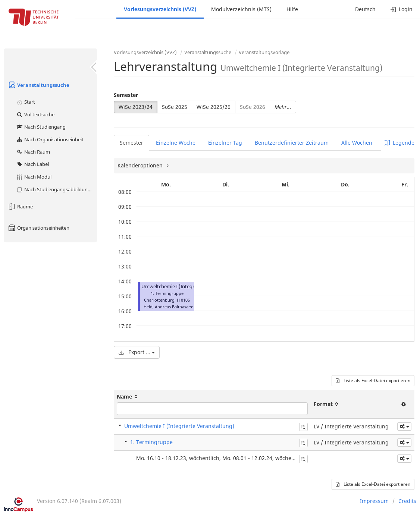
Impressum (374, 501)
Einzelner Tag (225, 143)
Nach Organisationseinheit (50, 139)
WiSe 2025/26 (214, 107)
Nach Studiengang (41, 127)
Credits (407, 501)
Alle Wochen (357, 143)
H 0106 (183, 300)
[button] (191, 307)
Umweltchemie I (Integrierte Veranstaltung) (190, 287)
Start (26, 102)
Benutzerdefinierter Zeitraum (292, 143)
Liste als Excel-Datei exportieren (373, 380)
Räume (20, 207)
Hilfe (292, 9)
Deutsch (365, 9)
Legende (399, 143)
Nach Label (32, 164)
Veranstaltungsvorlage (264, 52)
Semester (126, 95)
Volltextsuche (35, 114)
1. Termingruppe (151, 442)
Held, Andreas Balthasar (167, 307)
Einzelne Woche (176, 143)
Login (402, 9)
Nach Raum (33, 152)
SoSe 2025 (175, 107)
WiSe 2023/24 (136, 107)
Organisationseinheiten (38, 228)
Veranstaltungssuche (38, 85)
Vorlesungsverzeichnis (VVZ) (160, 9)
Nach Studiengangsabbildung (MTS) (57, 189)
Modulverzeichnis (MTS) (241, 9)
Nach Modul (34, 177)
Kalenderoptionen (141, 165)
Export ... (137, 352)
